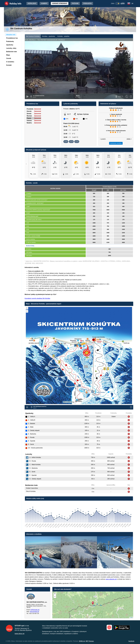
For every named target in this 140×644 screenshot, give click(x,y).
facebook (131, 641)
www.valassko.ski (111, 579)
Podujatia (87, 3)
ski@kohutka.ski (35, 610)
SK (132, 4)
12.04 (77, 142)
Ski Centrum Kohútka (33, 36)
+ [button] (55, 594)
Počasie (75, 3)
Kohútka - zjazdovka (48, 36)
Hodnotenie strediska (116, 143)
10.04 (66, 142)
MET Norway (90, 641)
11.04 (71, 142)
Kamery (44, 3)
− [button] (55, 597)
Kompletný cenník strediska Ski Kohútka (37, 298)
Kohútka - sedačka (63, 36)
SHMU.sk (82, 641)
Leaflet (131, 617)
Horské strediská (60, 3)
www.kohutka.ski (34, 612)
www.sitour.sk (20, 634)
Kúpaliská (32, 3)
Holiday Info (11, 2)
